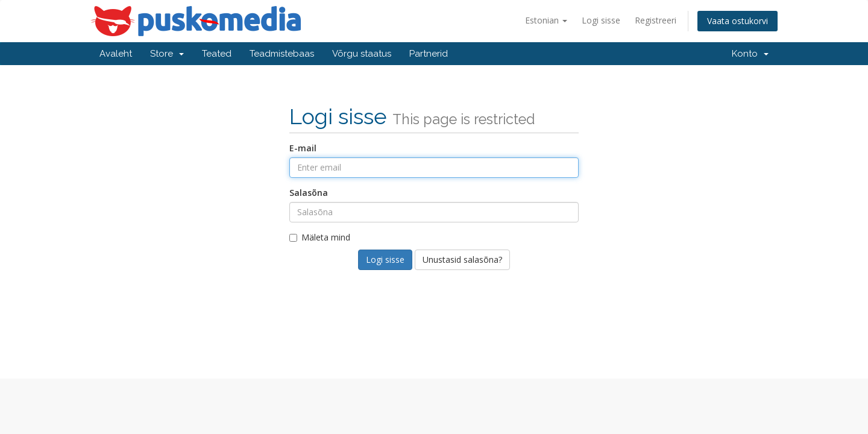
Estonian (546, 20)
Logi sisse (601, 20)
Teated (217, 54)
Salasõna (309, 193)
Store (167, 54)
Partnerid (429, 54)
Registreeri (656, 20)
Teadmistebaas (282, 54)
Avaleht (116, 54)
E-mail (303, 148)
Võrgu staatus (362, 54)
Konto (750, 54)
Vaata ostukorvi (737, 21)
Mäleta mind (320, 237)
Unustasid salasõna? (462, 259)
